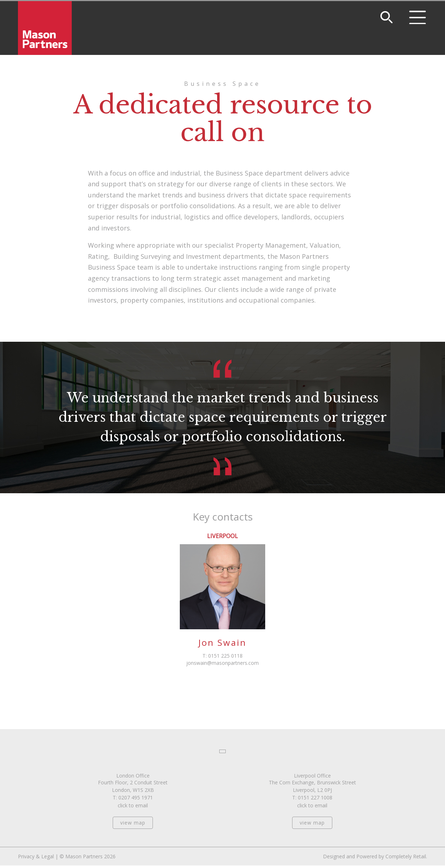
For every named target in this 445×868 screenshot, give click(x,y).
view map (133, 823)
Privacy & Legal (36, 856)
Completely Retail (406, 856)
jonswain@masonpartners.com (222, 663)
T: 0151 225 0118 (222, 656)
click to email (133, 805)
